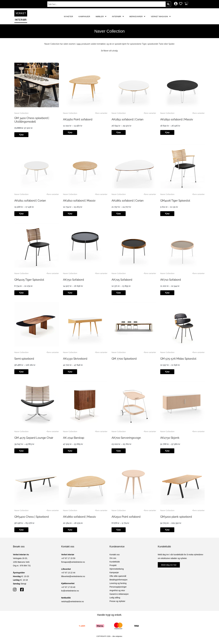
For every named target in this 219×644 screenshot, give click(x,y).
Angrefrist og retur (117, 590)
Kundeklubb (115, 562)
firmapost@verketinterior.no (73, 562)
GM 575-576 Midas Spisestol (178, 359)
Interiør (118, 16)
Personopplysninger (118, 587)
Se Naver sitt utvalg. (109, 51)
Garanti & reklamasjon (119, 594)
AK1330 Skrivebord (75, 359)
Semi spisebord (24, 359)
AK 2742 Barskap (74, 438)
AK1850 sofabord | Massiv (177, 119)
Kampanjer (84, 16)
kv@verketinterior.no (70, 591)
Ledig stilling (115, 598)
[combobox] (106, 4)
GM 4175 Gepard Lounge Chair (34, 438)
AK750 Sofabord (73, 280)
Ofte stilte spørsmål (118, 576)
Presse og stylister (117, 601)
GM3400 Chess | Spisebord (32, 517)
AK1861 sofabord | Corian (128, 201)
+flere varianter (101, 113)
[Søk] (168, 4)
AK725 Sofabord (122, 280)
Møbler (101, 16)
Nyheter (69, 16)
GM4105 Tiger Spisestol (29, 280)
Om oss (113, 558)
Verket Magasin (161, 16)
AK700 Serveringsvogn (126, 438)
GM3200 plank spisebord (176, 517)
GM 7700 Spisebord (124, 359)
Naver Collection (21, 113)
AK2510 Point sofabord (126, 517)
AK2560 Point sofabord (78, 119)
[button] (21, 135)
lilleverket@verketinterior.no (73, 576)
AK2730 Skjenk (170, 438)
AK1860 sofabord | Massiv (80, 517)
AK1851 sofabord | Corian (127, 119)
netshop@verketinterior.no (73, 601)
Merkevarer (137, 16)
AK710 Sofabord (171, 280)
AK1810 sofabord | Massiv (79, 201)
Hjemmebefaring (117, 569)
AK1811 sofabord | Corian (30, 201)
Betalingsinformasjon (118, 580)
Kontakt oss (115, 555)
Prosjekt (113, 565)
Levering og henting (118, 583)
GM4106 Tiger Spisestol (175, 201)
